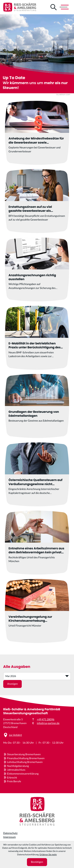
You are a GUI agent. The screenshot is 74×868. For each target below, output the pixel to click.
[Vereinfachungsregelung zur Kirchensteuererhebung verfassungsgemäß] (37, 611)
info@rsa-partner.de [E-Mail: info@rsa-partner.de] (48, 723)
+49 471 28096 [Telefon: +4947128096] (46, 720)
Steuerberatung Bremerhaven (24, 754)
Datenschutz (10, 833)
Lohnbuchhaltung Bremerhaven (25, 762)
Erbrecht (12, 778)
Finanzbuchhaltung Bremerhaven (26, 758)
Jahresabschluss (16, 770)
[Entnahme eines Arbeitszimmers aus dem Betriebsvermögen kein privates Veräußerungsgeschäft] (37, 543)
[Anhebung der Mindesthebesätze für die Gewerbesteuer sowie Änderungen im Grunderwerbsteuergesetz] (37, 133)
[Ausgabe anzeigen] (13, 684)
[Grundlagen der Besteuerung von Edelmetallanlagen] (37, 406)
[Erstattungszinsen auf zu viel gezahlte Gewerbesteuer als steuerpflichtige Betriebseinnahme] (37, 201)
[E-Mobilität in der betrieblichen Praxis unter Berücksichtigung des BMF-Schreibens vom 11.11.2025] (37, 338)
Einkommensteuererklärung (23, 774)
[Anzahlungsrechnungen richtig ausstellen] (37, 269)
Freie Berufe (14, 781)
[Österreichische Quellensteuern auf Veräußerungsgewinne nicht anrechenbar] (37, 474)
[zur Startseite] (20, 7)
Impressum (10, 837)
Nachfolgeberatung (18, 766)
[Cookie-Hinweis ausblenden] (37, 862)
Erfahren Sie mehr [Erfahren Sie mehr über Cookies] (48, 854)
